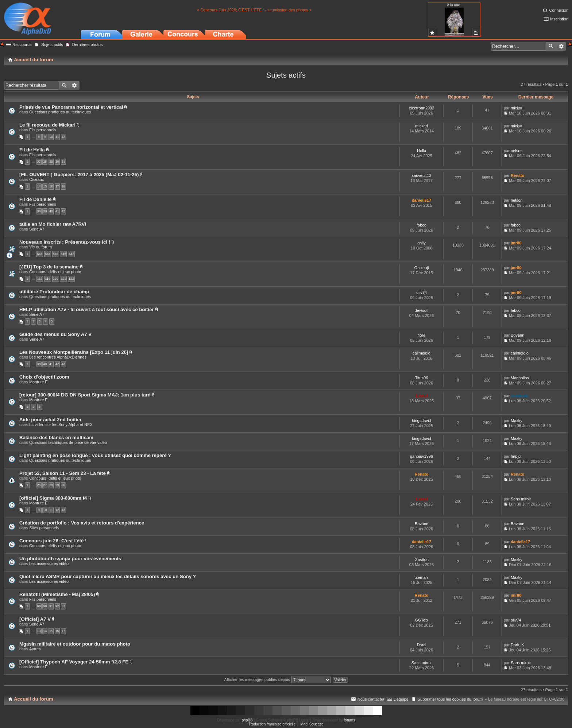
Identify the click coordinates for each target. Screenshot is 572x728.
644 (48, 254)
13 (63, 510)
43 (63, 364)
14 (39, 186)
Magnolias (520, 378)
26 (39, 485)
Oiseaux (36, 179)
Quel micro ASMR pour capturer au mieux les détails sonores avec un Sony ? (108, 576)
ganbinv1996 (422, 456)
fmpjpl (516, 456)
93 (63, 606)
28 (45, 162)
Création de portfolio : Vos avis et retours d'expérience (82, 523)
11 (57, 137)
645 (56, 254)
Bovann (517, 335)
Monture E (38, 382)
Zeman (421, 577)
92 (57, 606)
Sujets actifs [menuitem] (52, 44)
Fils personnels (43, 130)
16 (51, 186)
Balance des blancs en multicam (56, 437)
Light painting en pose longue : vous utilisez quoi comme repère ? (95, 455)
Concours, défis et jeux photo (55, 272)
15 (45, 186)
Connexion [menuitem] (559, 10)
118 (40, 279)
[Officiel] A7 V (35, 619)
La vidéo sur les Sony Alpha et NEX (61, 425)
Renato (517, 175)
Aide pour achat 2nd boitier (51, 420)
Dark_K (517, 645)
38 (39, 211)
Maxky (517, 421)
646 (63, 254)
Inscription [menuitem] (559, 19)
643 (40, 254)
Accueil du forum (34, 699)
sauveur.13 (422, 175)
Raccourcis (22, 44)
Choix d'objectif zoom (44, 377)
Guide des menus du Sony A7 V (55, 334)
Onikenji (422, 268)
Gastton (422, 559)
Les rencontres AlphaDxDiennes (58, 357)
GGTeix (422, 620)
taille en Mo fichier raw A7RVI (53, 224)
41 (57, 211)
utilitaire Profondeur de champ (54, 292)
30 (57, 162)
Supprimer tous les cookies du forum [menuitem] (450, 699)
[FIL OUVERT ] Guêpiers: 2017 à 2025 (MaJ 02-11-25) (79, 175)
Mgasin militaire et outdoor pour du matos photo (75, 644)
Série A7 (37, 229)
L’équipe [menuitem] (401, 699)
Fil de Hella (32, 150)
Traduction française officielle (272, 724)
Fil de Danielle (36, 199)
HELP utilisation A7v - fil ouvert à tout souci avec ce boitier (87, 309)
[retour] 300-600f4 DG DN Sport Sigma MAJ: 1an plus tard (85, 395)
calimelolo (422, 353)
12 (63, 137)
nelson (517, 151)
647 (71, 254)
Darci (422, 645)
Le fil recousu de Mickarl (47, 125)
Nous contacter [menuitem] (371, 699)
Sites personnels (44, 528)
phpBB (247, 720)
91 (51, 606)
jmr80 (516, 243)
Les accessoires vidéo (49, 564)
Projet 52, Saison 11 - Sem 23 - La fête (63, 473)
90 (45, 606)
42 (63, 211)
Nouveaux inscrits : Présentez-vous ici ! (65, 242)
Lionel (421, 396)
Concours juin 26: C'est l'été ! (53, 541)
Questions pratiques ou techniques (60, 112)
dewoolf (422, 310)
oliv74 (422, 293)
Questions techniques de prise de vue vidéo (68, 442)
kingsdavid (422, 421)
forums (350, 720)
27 (39, 162)
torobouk (519, 396)
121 (63, 279)
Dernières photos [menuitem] (88, 44)
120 (56, 279)
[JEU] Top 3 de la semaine (49, 267)
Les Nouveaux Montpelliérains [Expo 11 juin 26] (74, 352)
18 (63, 186)
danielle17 (422, 200)
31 (63, 162)
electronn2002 (422, 108)
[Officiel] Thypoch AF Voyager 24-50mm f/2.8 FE (74, 662)
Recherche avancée (561, 46)
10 (51, 137)
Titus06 (422, 378)
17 (57, 186)
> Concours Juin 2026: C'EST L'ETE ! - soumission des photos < (254, 10)
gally (422, 243)
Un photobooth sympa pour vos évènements (70, 559)
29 (51, 162)
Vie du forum (40, 247)
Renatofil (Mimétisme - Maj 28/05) (57, 594)
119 (48, 279)
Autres (35, 649)
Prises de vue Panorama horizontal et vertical (71, 107)
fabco (422, 225)
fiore (422, 335)
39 (45, 211)
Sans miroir (521, 499)
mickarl (517, 108)
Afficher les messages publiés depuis (277, 679)
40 (51, 211)
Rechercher (551, 46)
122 (71, 279)
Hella (422, 151)
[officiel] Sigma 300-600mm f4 (53, 498)
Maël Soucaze (312, 724)
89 (39, 606)
